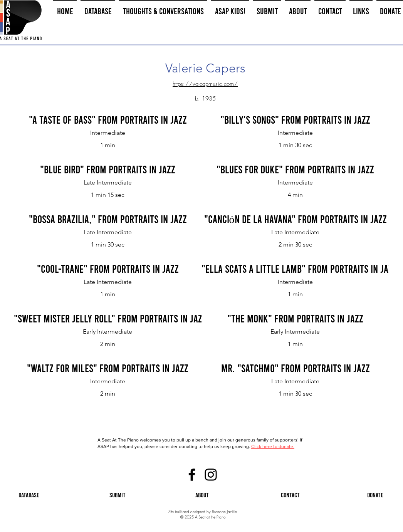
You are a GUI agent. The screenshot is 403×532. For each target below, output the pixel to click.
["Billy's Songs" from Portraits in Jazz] (295, 120)
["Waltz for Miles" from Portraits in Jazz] (108, 368)
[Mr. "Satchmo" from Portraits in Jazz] (295, 368)
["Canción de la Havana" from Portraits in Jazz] (295, 219)
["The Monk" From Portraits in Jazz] (295, 319)
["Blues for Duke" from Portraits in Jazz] (295, 170)
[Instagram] (211, 475)
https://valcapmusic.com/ (205, 84)
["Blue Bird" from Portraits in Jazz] (108, 170)
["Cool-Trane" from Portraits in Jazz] (108, 269)
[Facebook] (192, 475)
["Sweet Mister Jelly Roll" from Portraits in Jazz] (110, 319)
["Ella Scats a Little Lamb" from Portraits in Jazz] (299, 269)
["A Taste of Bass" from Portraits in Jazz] (108, 120)
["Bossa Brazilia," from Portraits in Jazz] (108, 219)
